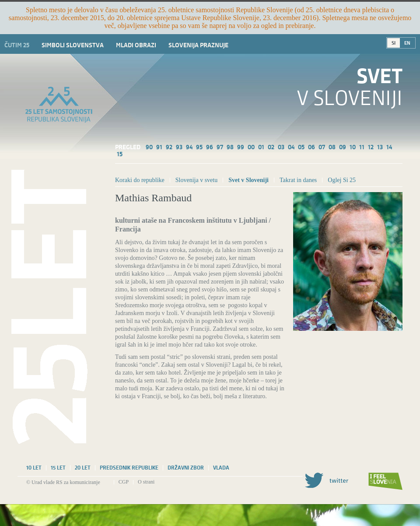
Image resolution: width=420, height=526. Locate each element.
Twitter (326, 480)
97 (220, 147)
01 (261, 147)
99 (241, 147)
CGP (124, 482)
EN (407, 43)
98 (230, 147)
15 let (58, 468)
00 (251, 147)
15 (120, 154)
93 (179, 147)
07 (322, 147)
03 (281, 147)
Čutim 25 (17, 45)
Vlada (221, 468)
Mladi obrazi (136, 45)
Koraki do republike (140, 180)
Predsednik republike (129, 468)
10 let (34, 468)
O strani (146, 482)
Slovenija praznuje (198, 45)
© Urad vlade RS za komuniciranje (63, 482)
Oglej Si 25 (342, 180)
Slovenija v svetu (196, 180)
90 (149, 147)
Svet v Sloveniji (248, 180)
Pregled (128, 147)
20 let (83, 468)
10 (353, 147)
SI (394, 43)
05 (301, 147)
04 (291, 147)
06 (311, 147)
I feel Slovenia (385, 481)
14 (389, 147)
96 (210, 147)
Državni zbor (186, 468)
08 (332, 147)
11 (362, 147)
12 (371, 147)
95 (199, 147)
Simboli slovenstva (73, 45)
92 (169, 147)
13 (380, 147)
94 (189, 147)
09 (343, 147)
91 (159, 147)
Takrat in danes (298, 180)
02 (271, 147)
